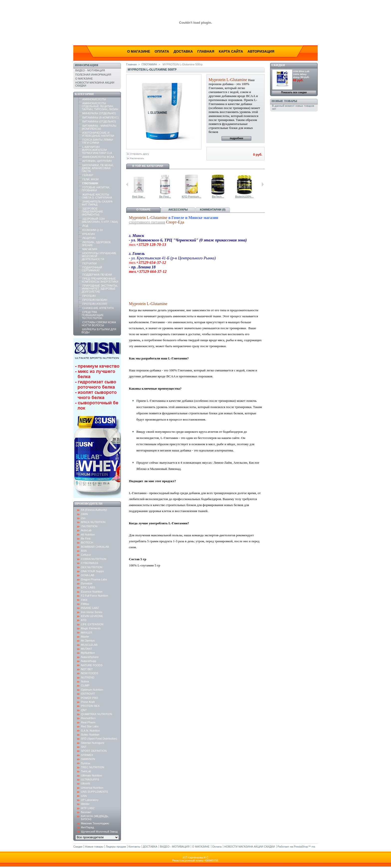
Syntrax (86, 763)
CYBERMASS (90, 563)
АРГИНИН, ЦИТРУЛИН (97, 161)
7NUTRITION (89, 526)
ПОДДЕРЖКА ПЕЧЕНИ (97, 275)
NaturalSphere (90, 657)
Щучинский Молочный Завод (99, 832)
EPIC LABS (88, 587)
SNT (84, 747)
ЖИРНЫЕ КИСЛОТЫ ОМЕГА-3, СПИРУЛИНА (97, 196)
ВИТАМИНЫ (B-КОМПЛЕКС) (100, 117)
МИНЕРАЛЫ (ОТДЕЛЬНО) (99, 113)
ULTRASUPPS (90, 779)
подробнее (236, 138)
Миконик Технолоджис (95, 823)
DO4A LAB (88, 575)
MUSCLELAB (89, 645)
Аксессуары (178, 210)
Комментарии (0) (213, 210)
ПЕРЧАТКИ (89, 263)
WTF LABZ (88, 808)
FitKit (84, 600)
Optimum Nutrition (92, 690)
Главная (206, 51)
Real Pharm (88, 722)
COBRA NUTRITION (94, 559)
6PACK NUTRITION (93, 522)
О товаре (144, 210)
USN (84, 796)
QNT (84, 710)
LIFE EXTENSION (92, 624)
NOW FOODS (90, 673)
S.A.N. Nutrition (91, 731)
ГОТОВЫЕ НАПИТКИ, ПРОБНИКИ (96, 189)
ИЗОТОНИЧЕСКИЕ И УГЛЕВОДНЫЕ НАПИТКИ (98, 134)
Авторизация (261, 51)
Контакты (134, 847)
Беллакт (86, 812)
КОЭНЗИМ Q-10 (93, 230)
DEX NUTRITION (92, 567)
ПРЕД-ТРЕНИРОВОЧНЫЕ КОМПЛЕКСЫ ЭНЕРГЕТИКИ (100, 280)
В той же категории (148, 166)
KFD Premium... (223, 197)
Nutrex (85, 681)
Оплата (162, 51)
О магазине (139, 51)
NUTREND (88, 677)
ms (314, 847)
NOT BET (87, 669)
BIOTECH (87, 542)
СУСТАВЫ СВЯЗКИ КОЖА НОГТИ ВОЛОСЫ (99, 324)
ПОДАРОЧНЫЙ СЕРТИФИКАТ (92, 269)
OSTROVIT (88, 694)
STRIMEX (87, 755)
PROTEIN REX (90, 706)
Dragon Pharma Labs (94, 579)
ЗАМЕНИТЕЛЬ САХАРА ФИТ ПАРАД (97, 203)
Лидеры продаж (116, 847)
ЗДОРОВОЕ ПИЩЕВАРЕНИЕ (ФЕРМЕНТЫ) (93, 212)
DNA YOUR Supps (93, 571)
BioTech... (250, 197)
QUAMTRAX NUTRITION (97, 714)
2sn (83, 518)
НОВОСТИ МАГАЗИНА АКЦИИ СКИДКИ (250, 847)
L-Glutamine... (144, 197)
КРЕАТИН (89, 234)
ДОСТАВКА (150, 847)
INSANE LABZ (90, 608)
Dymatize (87, 583)
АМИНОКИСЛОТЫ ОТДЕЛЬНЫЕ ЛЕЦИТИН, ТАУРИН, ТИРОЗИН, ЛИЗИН (100, 106)
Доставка (183, 51)
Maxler (85, 637)
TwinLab (86, 771)
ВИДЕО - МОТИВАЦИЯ (90, 70)
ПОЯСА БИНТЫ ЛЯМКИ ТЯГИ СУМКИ (98, 141)
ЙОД (85, 226)
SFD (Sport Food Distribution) (99, 739)
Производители (89, 504)
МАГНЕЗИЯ (90, 249)
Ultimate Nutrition (92, 775)
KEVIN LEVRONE (92, 616)
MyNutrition (88, 653)
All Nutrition (88, 535)
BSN (84, 551)
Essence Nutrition (92, 592)
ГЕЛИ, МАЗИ (90, 179)
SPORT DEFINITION (94, 751)
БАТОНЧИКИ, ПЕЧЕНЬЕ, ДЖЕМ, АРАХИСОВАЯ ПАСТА (98, 168)
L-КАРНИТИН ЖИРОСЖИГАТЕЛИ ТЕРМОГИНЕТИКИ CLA (97, 150)
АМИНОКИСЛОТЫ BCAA (98, 157)
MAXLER (87, 633)
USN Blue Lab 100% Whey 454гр (301, 74)
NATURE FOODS (92, 665)
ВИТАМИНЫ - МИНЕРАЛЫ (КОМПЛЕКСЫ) (99, 127)
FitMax (85, 604)
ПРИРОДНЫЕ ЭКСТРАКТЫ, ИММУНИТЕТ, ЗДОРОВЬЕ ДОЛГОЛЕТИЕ (100, 289)
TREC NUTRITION (93, 767)
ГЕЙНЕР (88, 175)
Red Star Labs (90, 726)
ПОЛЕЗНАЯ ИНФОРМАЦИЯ (93, 75)
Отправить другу (139, 154)
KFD (84, 620)
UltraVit (86, 783)
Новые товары (284, 101)
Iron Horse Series (92, 612)
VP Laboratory (90, 800)
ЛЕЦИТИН (89, 238)
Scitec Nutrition (90, 735)
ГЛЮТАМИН (90, 183)
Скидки (278, 65)
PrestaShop (301, 847)
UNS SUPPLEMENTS (95, 792)
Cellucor (86, 555)
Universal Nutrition (92, 788)
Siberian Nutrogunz (93, 743)
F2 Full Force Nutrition (95, 596)
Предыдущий (127, 184)
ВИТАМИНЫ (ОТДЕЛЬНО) (99, 121)
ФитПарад (88, 827)
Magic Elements (91, 628)
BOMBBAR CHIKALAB (95, 547)
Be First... (197, 197)
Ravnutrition (88, 718)
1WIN (85, 514)
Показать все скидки (294, 92)
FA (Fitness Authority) (94, 510)
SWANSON (88, 759)
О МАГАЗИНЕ (84, 79)
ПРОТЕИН (89, 296)
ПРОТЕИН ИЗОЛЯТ (95, 304)
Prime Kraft (88, 702)
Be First (86, 539)
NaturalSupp (89, 661)
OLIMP (85, 685)
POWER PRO (90, 698)
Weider (85, 804)
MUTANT (87, 649)
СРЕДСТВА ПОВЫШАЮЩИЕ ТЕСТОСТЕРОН (93, 315)
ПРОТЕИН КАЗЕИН (95, 300)
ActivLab (86, 530)
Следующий (263, 184)
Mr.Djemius (88, 641)
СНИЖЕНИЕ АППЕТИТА (98, 308)
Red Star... (171, 197)
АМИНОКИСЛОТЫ (94, 99)
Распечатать (137, 158)
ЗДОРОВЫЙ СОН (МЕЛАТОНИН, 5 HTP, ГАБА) (100, 220)
